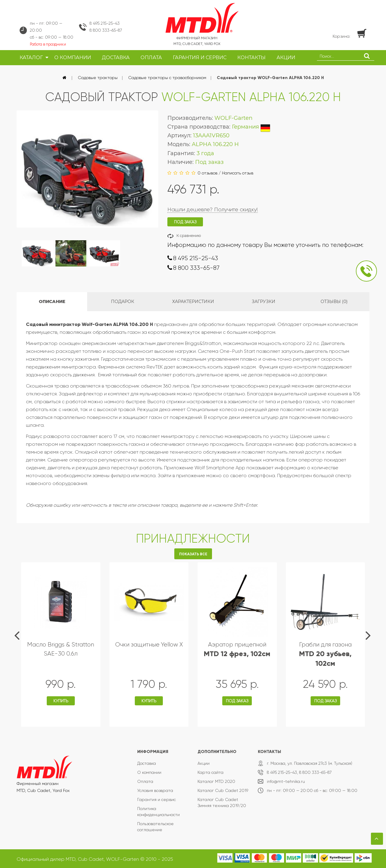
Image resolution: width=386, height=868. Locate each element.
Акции (204, 763)
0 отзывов (207, 173)
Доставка (147, 763)
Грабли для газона (325, 654)
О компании (149, 772)
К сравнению (189, 236)
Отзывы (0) (334, 302)
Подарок (123, 302)
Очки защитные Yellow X (149, 645)
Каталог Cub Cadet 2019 (223, 790)
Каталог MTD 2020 (216, 781)
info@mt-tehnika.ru (286, 781)
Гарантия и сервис (157, 799)
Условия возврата (155, 790)
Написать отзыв (238, 173)
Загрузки (264, 302)
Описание (52, 302)
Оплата (145, 781)
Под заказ (237, 701)
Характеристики (193, 302)
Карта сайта (210, 772)
